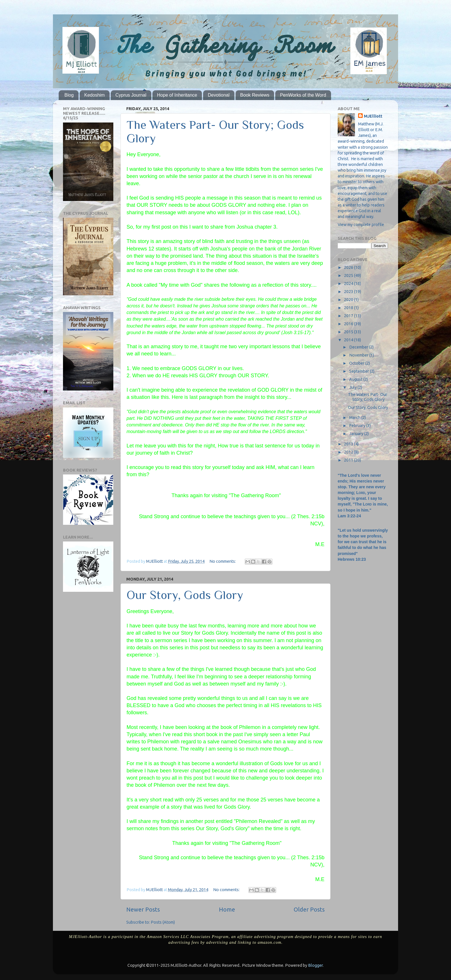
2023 (349, 292)
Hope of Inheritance (177, 95)
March (355, 418)
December (359, 347)
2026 (349, 267)
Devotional (219, 95)
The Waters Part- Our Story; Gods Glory (368, 397)
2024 (349, 284)
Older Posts (309, 909)
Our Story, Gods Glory (185, 595)
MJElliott (373, 116)
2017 (349, 316)
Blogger (315, 965)
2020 (349, 300)
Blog (69, 95)
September (360, 371)
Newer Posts (143, 909)
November (359, 355)
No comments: (223, 561)
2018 (349, 308)
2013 (349, 444)
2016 (349, 324)
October (357, 363)
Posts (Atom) (163, 922)
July (353, 387)
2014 (349, 340)
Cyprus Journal (131, 95)
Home (227, 909)
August (356, 379)
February (358, 426)
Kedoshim (94, 95)
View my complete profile (361, 225)
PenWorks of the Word (303, 95)
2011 (349, 460)
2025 (349, 275)
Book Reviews (255, 95)
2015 (349, 332)
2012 (349, 452)
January (357, 434)
